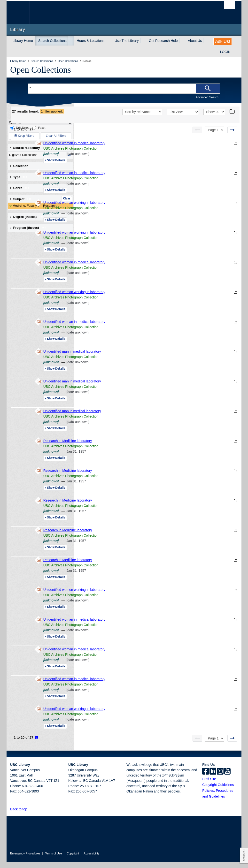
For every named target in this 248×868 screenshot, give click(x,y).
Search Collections (52, 41)
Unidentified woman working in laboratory (141, 209)
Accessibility (91, 860)
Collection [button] (19, 166)
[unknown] (117, 160)
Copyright (73, 860)
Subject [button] (21, 199)
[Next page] (232, 136)
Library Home (23, 41)
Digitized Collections (39, 155)
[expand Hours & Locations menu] (109, 41)
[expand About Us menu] (206, 41)
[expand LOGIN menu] (235, 52)
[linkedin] (213, 778)
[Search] (208, 89)
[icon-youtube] (227, 778)
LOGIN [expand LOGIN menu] (225, 52)
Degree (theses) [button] (27, 217)
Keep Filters (24, 136)
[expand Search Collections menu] (71, 41)
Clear (67, 199)
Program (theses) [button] (28, 228)
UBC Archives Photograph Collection (137, 155)
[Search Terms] (124, 89)
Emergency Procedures (25, 860)
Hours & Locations (91, 41)
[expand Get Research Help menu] (182, 41)
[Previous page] (197, 136)
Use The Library (127, 41)
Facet (39, 128)
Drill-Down (20, 128)
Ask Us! (223, 41)
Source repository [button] (25, 148)
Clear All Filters (56, 136)
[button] (30, 815)
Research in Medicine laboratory (134, 447)
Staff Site (209, 785)
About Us (195, 41)
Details (121, 167)
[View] (183, 119)
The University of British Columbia (22, 12)
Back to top (21, 815)
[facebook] (206, 778)
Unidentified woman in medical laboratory (141, 149)
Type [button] (19, 177)
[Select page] (215, 136)
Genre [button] (20, 188)
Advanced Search (207, 97)
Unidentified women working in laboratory (141, 596)
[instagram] (220, 778)
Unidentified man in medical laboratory (139, 358)
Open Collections (41, 70)
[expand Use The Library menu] (143, 41)
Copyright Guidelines (218, 791)
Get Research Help (163, 41)
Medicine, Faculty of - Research (35, 206)
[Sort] (142, 119)
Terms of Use (54, 860)
